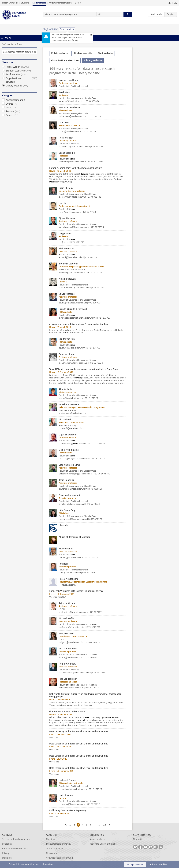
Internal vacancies (55, 849)
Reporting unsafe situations (103, 844)
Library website (20, 86)
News (20, 108)
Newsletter (138, 839)
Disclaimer (7, 858)
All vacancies (52, 853)
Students (25, 3)
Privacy (6, 853)
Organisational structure (60, 3)
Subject (20, 115)
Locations (7, 844)
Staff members (39, 3)
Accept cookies (135, 864)
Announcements (20, 100)
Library (78, 3)
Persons (20, 111)
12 (105, 825)
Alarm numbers (97, 839)
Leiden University (10, 3)
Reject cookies (160, 864)
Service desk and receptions (16, 839)
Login (174, 3)
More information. (45, 864)
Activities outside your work (60, 858)
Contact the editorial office (15, 849)
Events (20, 104)
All (100, 14)
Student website (20, 71)
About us (50, 839)
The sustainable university (58, 844)
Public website (20, 67)
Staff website (8, 44)
